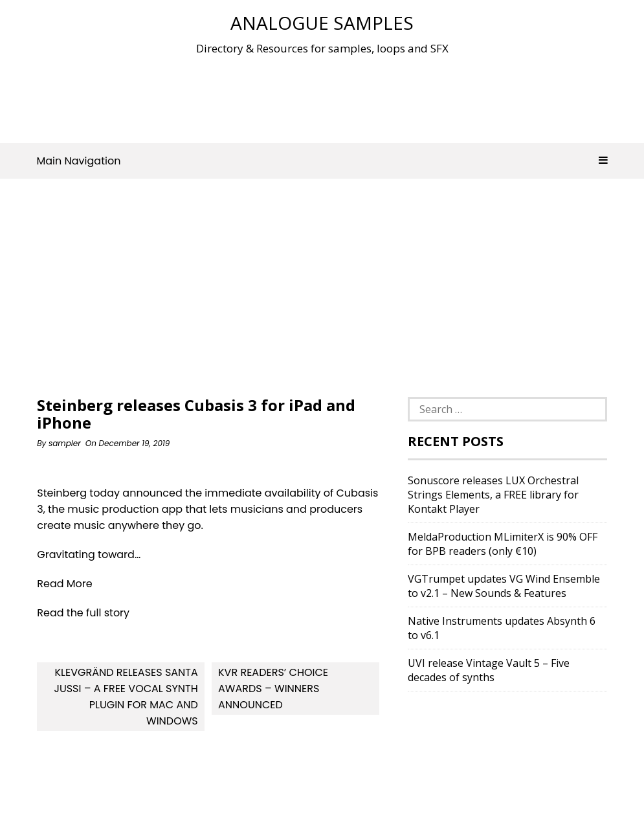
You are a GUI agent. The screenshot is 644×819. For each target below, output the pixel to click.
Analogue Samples (322, 23)
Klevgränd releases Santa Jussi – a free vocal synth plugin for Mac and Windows (126, 697)
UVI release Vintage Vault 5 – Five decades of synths (489, 670)
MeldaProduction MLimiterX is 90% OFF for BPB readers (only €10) (503, 544)
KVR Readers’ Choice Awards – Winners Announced (273, 689)
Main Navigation (322, 161)
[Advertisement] (322, 96)
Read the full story (83, 613)
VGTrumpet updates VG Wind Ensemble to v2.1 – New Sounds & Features (504, 586)
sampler (65, 443)
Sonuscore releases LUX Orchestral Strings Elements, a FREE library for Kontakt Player (493, 495)
